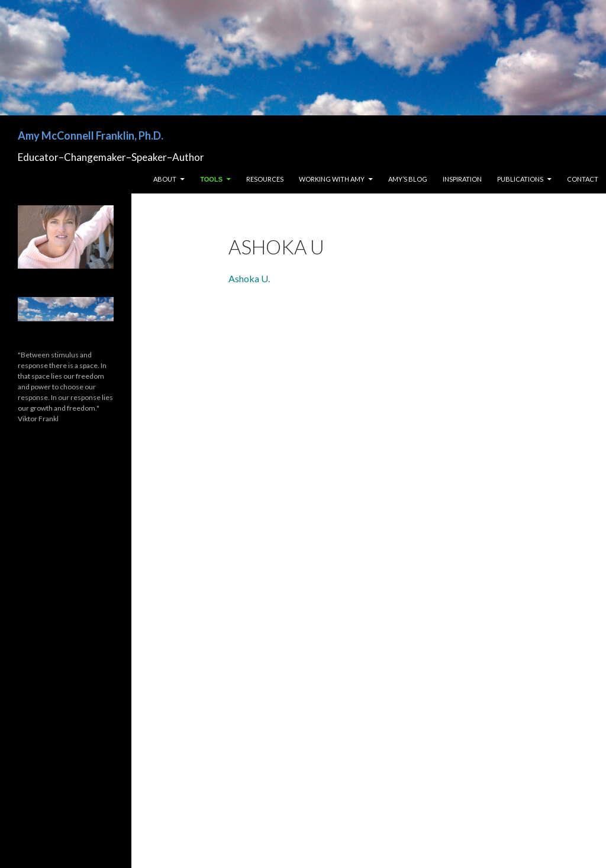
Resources (265, 179)
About (165, 179)
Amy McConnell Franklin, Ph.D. (91, 135)
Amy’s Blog (408, 179)
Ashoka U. (249, 278)
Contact (583, 179)
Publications (520, 179)
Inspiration (462, 179)
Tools (211, 179)
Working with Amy (332, 179)
